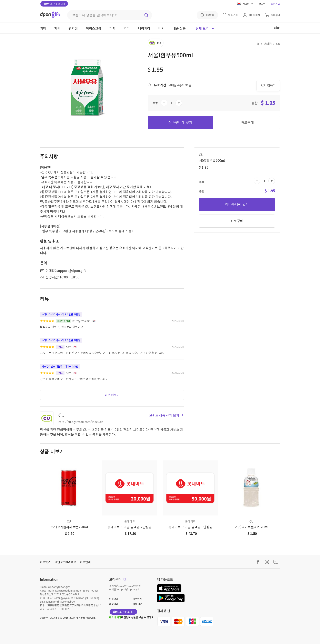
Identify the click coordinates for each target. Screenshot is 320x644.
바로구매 (247, 122)
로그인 (262, 4)
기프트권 (137, 599)
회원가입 (276, 4)
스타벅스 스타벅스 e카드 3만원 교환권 (61, 314)
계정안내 (114, 604)
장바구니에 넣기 (180, 122)
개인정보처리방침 (65, 562)
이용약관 (45, 562)
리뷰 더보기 (112, 395)
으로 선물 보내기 (54, 4)
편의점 (268, 44)
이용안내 (85, 562)
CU (278, 44)
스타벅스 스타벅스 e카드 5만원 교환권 (61, 340)
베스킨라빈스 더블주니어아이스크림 (60, 366)
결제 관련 (137, 604)
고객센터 (118, 579)
